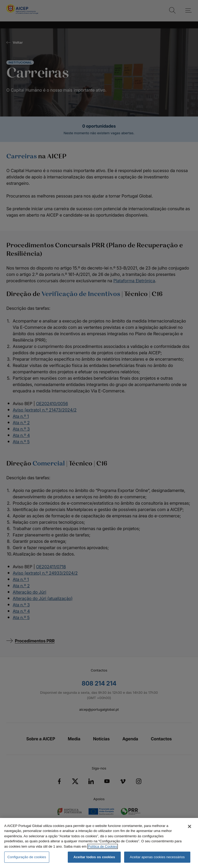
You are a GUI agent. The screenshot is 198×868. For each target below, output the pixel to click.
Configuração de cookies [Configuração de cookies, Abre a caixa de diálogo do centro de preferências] (27, 857)
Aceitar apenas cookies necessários (157, 857)
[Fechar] (190, 826)
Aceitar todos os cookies (94, 857)
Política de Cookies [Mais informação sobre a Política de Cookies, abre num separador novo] (103, 846)
